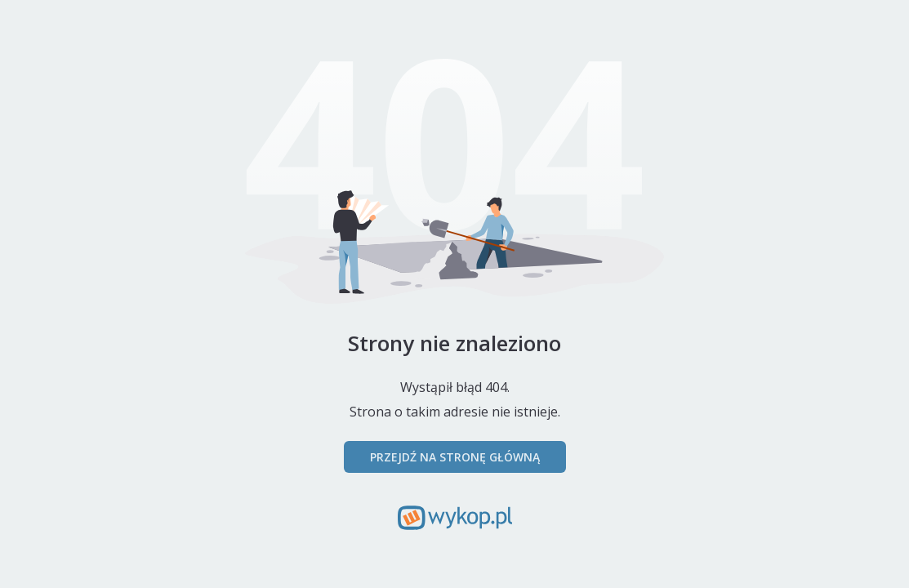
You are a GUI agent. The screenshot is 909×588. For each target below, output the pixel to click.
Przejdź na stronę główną (455, 457)
